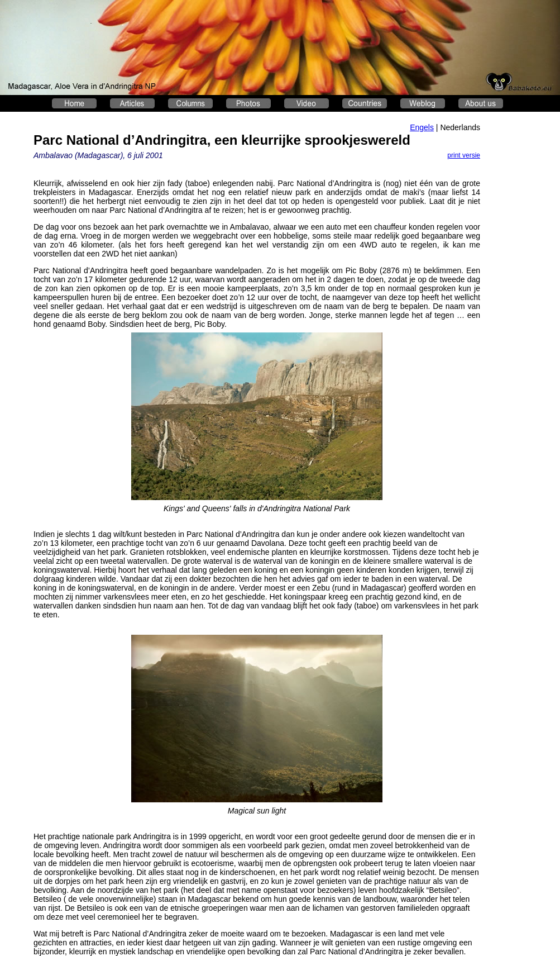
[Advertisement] (525, 288)
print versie (464, 155)
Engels (422, 127)
